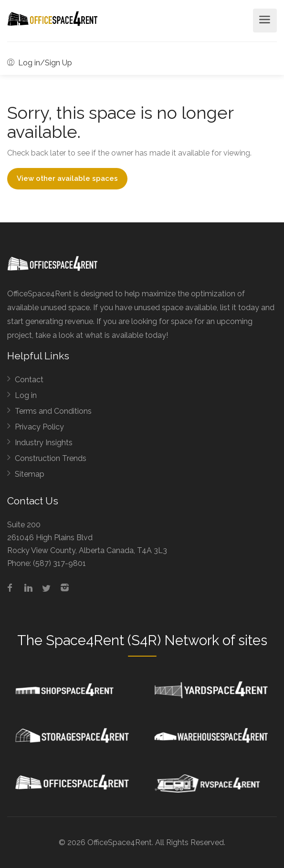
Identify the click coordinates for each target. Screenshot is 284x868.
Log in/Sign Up (40, 63)
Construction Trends (51, 458)
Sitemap (30, 474)
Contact (29, 380)
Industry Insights (44, 443)
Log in (26, 395)
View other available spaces (67, 178)
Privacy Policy (39, 427)
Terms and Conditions (53, 411)
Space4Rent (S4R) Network (132, 640)
